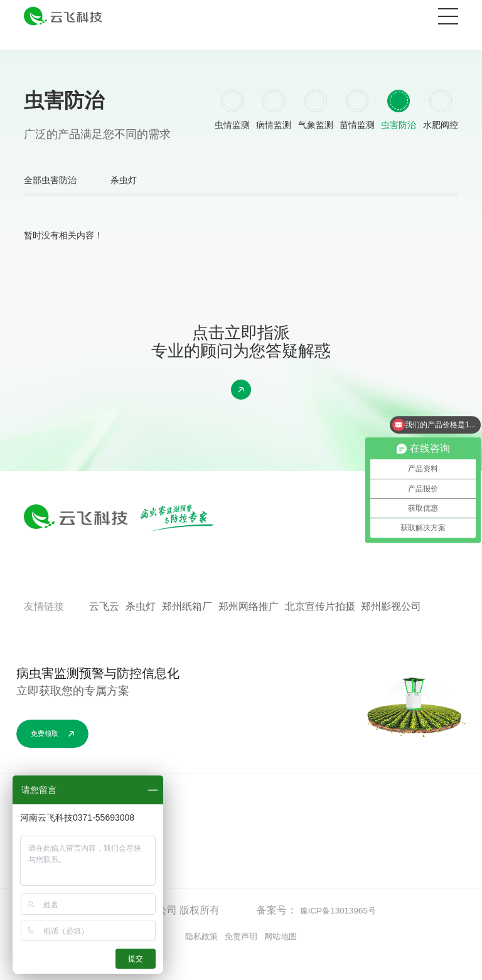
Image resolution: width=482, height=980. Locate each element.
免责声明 (241, 961)
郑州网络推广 (249, 630)
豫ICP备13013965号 (345, 934)
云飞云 (104, 630)
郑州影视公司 (391, 630)
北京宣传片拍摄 (320, 630)
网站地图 (289, 961)
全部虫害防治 (58, 200)
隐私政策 (193, 961)
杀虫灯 (152, 200)
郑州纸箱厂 (187, 630)
